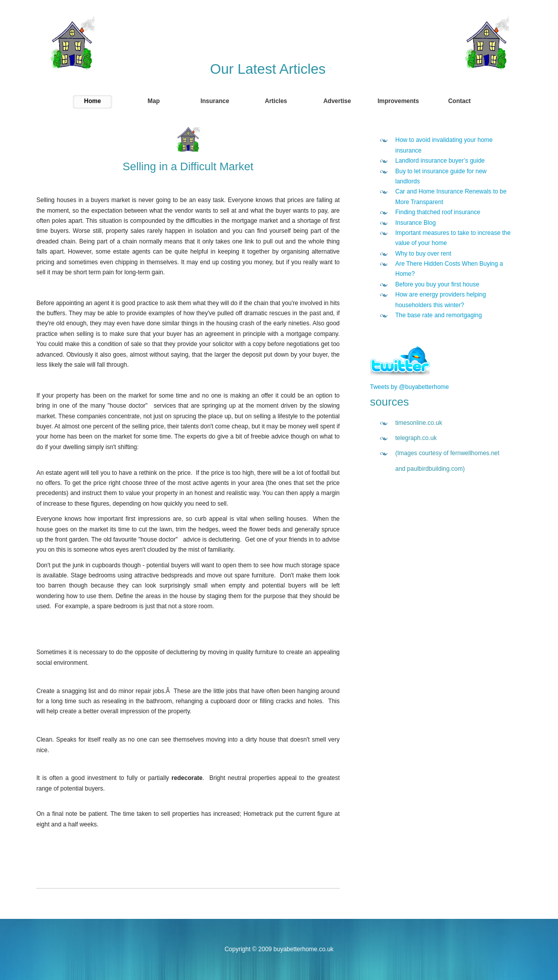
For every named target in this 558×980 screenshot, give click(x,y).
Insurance (215, 101)
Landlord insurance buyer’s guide (440, 161)
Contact (460, 101)
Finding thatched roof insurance (438, 212)
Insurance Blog (415, 223)
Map (154, 101)
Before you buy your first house (437, 284)
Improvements (398, 101)
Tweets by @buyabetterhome (409, 387)
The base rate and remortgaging (438, 315)
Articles (276, 101)
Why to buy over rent (423, 254)
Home (92, 101)
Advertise (337, 101)
